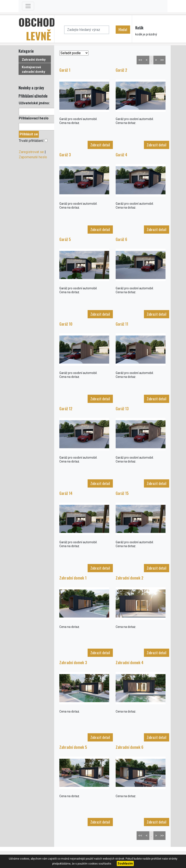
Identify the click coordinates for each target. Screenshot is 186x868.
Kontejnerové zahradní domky (33, 69)
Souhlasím (125, 863)
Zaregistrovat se (31, 152)
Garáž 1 (65, 70)
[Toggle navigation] (28, 6)
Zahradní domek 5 (73, 747)
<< (140, 60)
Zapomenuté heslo (33, 157)
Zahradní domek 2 (129, 578)
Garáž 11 (122, 324)
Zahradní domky (34, 60)
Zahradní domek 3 (73, 662)
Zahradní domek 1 (73, 578)
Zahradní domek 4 (130, 662)
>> (162, 60)
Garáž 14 (66, 493)
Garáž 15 (122, 493)
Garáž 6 (121, 239)
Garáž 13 (122, 409)
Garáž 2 (121, 70)
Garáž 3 (65, 155)
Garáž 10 (66, 324)
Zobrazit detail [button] (100, 145)
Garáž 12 (66, 409)
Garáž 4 (121, 155)
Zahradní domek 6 (129, 747)
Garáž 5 (65, 239)
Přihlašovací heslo (34, 118)
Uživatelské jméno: (34, 103)
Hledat (123, 30)
